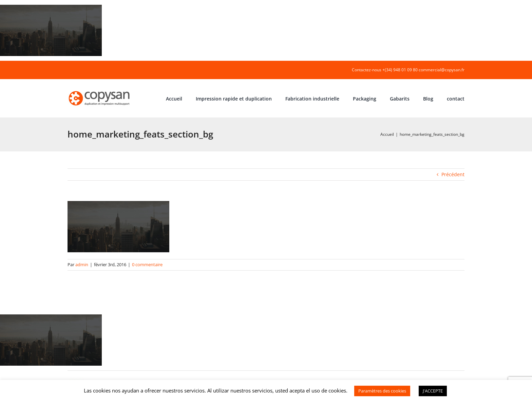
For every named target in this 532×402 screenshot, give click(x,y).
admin (82, 264)
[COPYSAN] (100, 90)
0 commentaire (147, 264)
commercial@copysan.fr (442, 70)
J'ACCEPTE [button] (433, 391)
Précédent (453, 174)
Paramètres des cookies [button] (382, 391)
